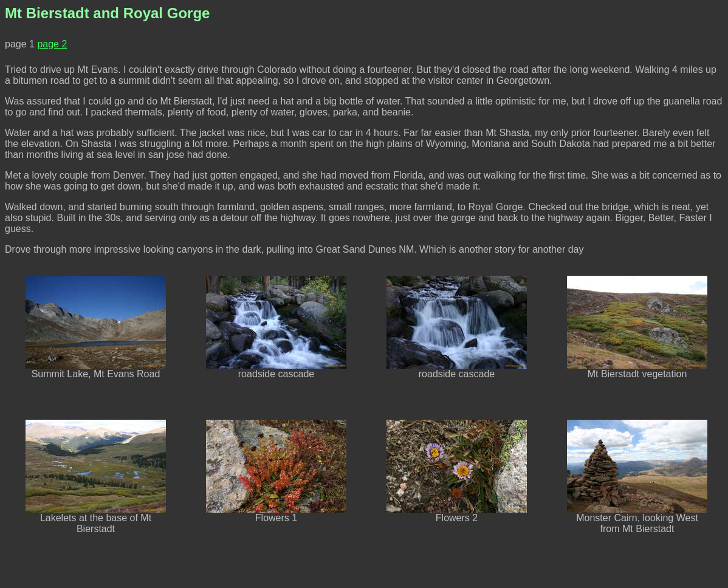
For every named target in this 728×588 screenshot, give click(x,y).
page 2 (52, 44)
